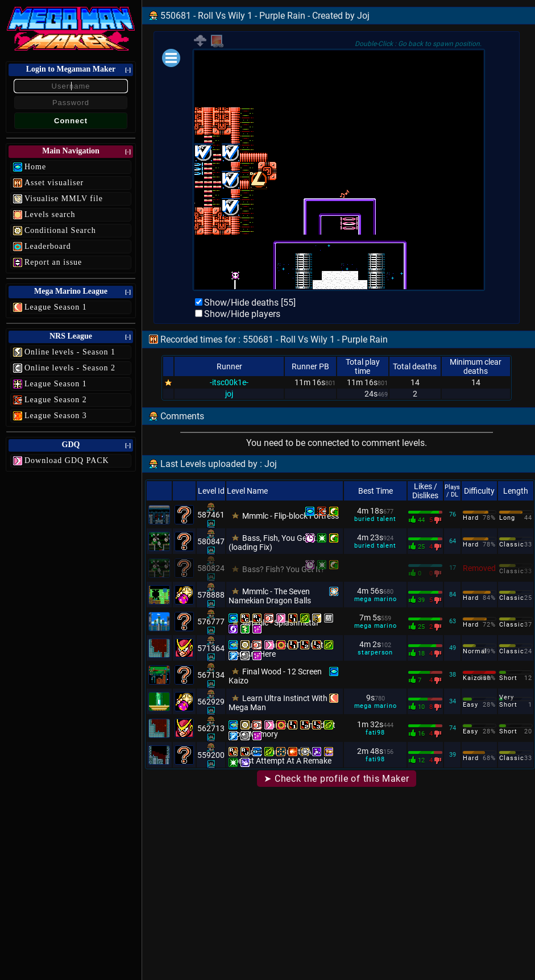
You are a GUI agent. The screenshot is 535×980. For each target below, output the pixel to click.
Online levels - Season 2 (70, 368)
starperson (375, 652)
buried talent (375, 519)
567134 (211, 675)
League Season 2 (56, 400)
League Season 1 (56, 307)
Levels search (50, 214)
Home (35, 167)
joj (229, 394)
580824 (211, 568)
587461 (211, 515)
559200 (211, 755)
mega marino (376, 599)
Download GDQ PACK (67, 460)
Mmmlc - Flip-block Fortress (291, 516)
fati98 (375, 733)
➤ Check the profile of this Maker (336, 779)
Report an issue (53, 262)
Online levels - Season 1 (70, 352)
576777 (211, 622)
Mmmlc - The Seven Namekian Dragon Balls (270, 596)
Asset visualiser (54, 183)
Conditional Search (60, 230)
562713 (211, 728)
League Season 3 (56, 416)
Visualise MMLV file (64, 199)
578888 (211, 595)
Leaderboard (48, 246)
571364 (211, 648)
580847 (211, 541)
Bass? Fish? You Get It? (283, 569)
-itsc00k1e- (229, 382)
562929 (211, 702)
